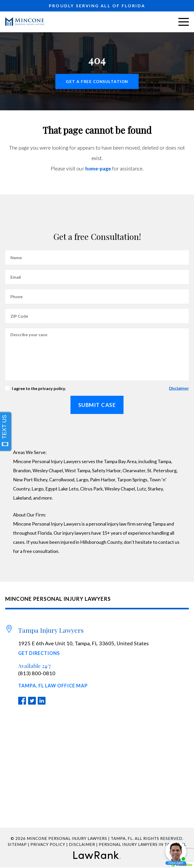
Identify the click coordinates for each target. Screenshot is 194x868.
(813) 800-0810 (37, 673)
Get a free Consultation (97, 81)
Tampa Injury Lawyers (51, 630)
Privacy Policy (48, 845)
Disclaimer (179, 388)
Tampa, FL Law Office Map (53, 686)
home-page (98, 168)
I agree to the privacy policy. (39, 388)
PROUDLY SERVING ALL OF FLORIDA (97, 6)
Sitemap (17, 845)
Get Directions (39, 653)
